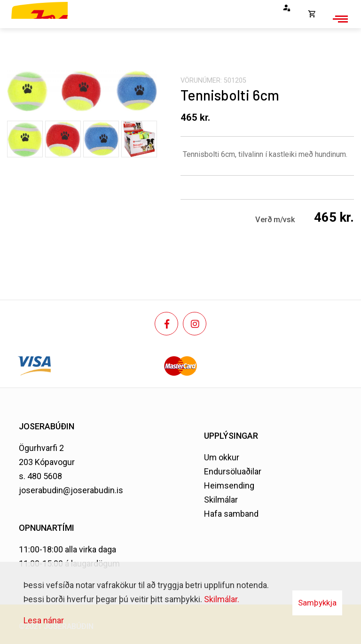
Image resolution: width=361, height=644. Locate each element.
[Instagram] (195, 324)
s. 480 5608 (40, 476)
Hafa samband (231, 514)
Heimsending (229, 485)
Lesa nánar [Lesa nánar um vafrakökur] (44, 620)
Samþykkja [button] (317, 603)
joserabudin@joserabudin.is (71, 490)
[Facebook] (166, 324)
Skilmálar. (222, 599)
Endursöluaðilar (233, 471)
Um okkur (222, 457)
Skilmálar (221, 500)
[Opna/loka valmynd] (339, 19)
